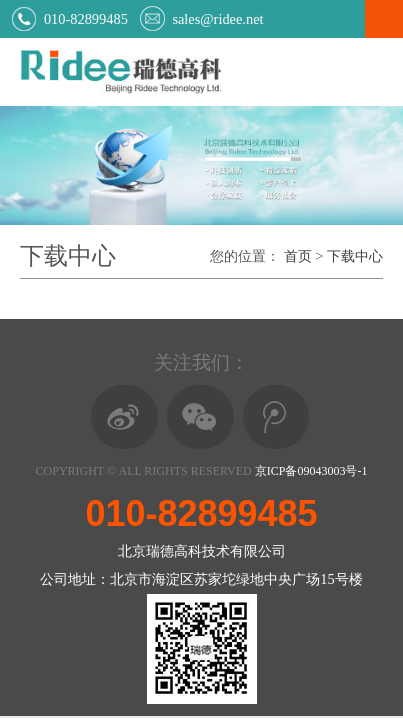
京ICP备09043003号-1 (311, 471)
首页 (298, 256)
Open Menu (384, 19)
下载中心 (355, 256)
